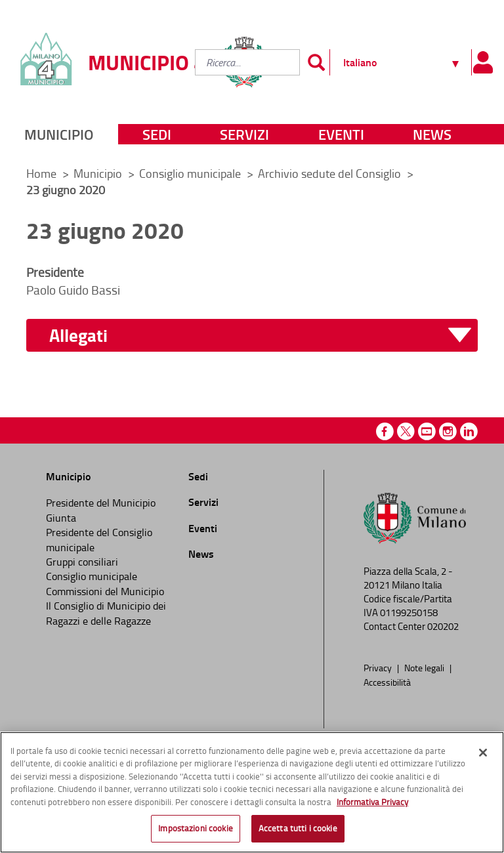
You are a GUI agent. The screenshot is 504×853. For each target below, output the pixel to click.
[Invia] (316, 62)
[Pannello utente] (483, 62)
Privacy (379, 667)
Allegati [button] (78, 336)
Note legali (425, 667)
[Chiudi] (483, 753)
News (432, 134)
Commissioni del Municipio (105, 591)
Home (41, 173)
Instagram (448, 431)
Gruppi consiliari (82, 562)
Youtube (427, 431)
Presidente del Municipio (101, 503)
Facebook (385, 431)
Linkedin (469, 431)
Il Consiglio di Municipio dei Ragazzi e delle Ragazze (106, 613)
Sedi (157, 134)
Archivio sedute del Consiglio (331, 173)
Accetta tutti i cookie (298, 828)
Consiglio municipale (191, 173)
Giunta (61, 518)
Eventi (341, 134)
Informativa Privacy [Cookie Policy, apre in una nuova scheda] (372, 802)
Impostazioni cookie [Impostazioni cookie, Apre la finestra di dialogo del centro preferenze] (195, 828)
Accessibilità (387, 682)
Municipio (59, 134)
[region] (252, 792)
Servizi (244, 134)
